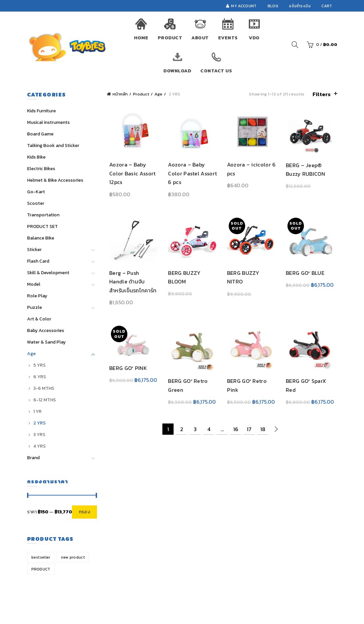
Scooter (36, 203)
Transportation (43, 215)
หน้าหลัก (120, 94)
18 (263, 433)
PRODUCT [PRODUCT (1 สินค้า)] (41, 569)
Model (34, 284)
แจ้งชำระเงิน (300, 6)
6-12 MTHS (45, 400)
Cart (327, 6)
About (200, 38)
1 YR (37, 411)
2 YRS (39, 423)
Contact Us (216, 71)
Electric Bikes (41, 169)
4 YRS (39, 446)
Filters (322, 94)
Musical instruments (48, 122)
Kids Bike (36, 157)
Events (228, 38)
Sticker (34, 250)
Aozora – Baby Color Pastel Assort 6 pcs (191, 175)
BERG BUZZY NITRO (252, 275)
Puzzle (34, 307)
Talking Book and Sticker (53, 146)
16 (236, 433)
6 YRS (40, 377)
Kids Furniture (41, 111)
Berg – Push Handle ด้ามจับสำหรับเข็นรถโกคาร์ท (132, 284)
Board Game (40, 134)
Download (177, 71)
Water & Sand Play (46, 342)
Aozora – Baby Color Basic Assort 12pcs (130, 175)
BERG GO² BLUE (306, 275)
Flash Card (38, 261)
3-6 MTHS (44, 388)
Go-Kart (36, 192)
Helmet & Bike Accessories (55, 180)
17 (249, 433)
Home (141, 38)
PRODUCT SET (42, 226)
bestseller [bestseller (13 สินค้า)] (41, 557)
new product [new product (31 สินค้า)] (73, 557)
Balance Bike (41, 238)
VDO (254, 38)
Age (158, 94)
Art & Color (39, 319)
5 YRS (39, 365)
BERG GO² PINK (126, 371)
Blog (273, 6)
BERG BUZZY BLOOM (183, 279)
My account (241, 6)
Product (170, 38)
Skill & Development (48, 273)
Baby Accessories (46, 330)
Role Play (37, 296)
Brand (33, 458)
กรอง (84, 512)
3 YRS (39, 435)
